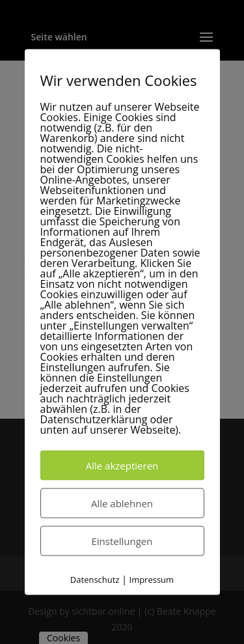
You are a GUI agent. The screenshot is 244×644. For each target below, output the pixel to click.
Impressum (152, 579)
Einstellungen (122, 540)
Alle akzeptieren (122, 465)
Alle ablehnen (122, 503)
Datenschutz (95, 579)
